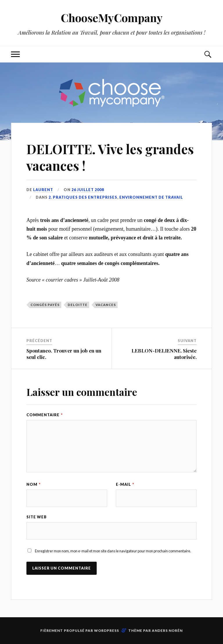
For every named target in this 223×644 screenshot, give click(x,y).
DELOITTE (78, 305)
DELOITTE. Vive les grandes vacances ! (110, 157)
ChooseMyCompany (112, 18)
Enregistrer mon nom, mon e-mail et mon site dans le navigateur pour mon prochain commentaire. (113, 551)
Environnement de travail (151, 197)
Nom (34, 484)
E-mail (125, 484)
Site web (37, 517)
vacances (106, 305)
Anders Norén (167, 630)
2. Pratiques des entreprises (83, 197)
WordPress (107, 630)
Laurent (43, 190)
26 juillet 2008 (88, 190)
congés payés (45, 305)
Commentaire (45, 415)
